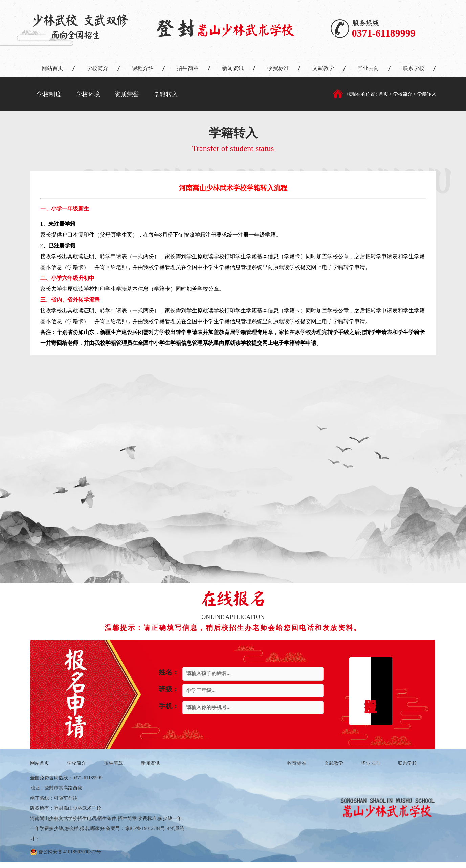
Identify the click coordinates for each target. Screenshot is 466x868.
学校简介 (97, 68)
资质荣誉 (127, 94)
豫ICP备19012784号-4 (147, 829)
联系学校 (414, 68)
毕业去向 (368, 68)
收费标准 (278, 68)
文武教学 (323, 68)
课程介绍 (143, 68)
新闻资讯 (233, 68)
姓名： (169, 672)
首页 (384, 94)
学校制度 (49, 94)
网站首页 (52, 68)
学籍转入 (166, 94)
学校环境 (88, 94)
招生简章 (188, 68)
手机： (169, 706)
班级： (169, 689)
